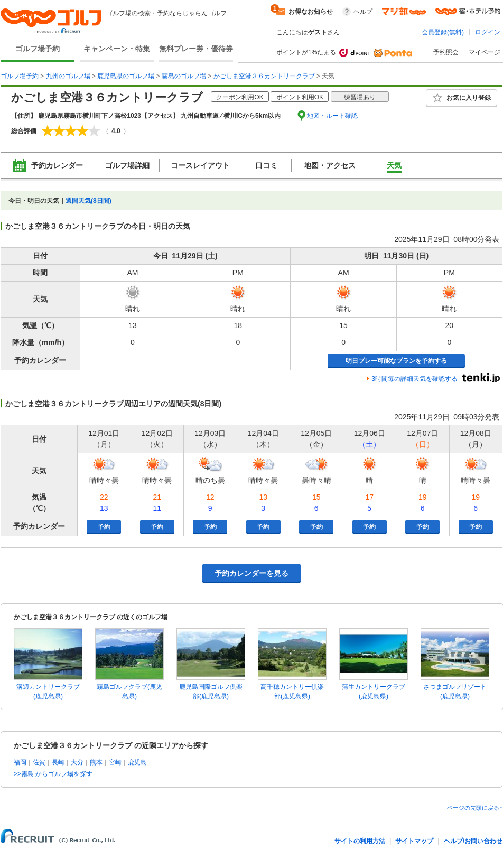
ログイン (488, 32)
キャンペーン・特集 (117, 49)
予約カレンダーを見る (251, 573)
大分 (77, 762)
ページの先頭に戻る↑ (475, 808)
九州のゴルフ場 (68, 76)
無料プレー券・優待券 (196, 49)
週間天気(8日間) (89, 201)
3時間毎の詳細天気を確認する (414, 379)
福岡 (20, 762)
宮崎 (115, 762)
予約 (104, 527)
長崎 (58, 762)
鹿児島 (137, 762)
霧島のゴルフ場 (184, 76)
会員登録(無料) (443, 32)
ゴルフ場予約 (38, 49)
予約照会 (446, 52)
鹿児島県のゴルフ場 (126, 76)
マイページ (485, 52)
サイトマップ (414, 841)
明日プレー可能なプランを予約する (396, 361)
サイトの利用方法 (360, 841)
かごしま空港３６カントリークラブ (264, 76)
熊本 (96, 762)
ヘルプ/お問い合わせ (473, 841)
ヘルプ (363, 12)
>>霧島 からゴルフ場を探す (53, 774)
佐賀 (39, 762)
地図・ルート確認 (332, 116)
